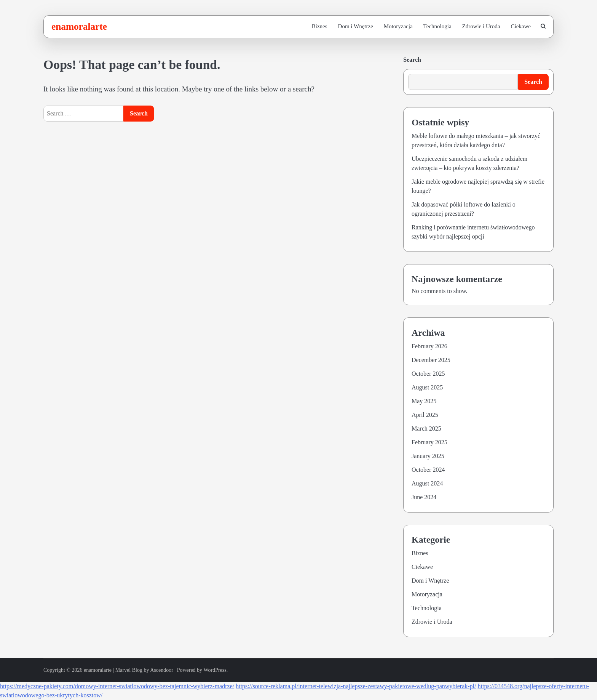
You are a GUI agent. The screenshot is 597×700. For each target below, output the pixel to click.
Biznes (320, 26)
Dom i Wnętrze (356, 26)
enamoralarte (79, 26)
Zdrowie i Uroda (481, 26)
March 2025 (426, 428)
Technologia (437, 26)
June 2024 (424, 497)
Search (412, 60)
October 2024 (428, 470)
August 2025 (427, 387)
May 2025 (424, 401)
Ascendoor (162, 670)
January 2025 (428, 456)
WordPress (215, 670)
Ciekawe (521, 26)
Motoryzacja (398, 26)
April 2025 (425, 415)
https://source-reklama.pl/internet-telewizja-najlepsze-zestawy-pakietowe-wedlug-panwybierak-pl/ (356, 686)
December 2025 (431, 360)
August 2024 (427, 483)
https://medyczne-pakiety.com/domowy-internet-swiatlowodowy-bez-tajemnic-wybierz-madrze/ (117, 686)
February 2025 (429, 442)
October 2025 (428, 374)
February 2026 (429, 346)
